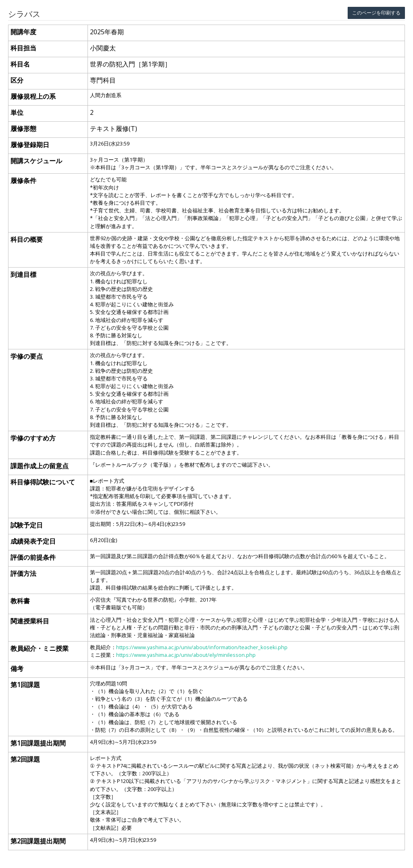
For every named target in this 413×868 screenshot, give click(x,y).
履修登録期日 (30, 145)
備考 (17, 669)
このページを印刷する (376, 13)
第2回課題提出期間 (38, 841)
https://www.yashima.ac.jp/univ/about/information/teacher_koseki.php (202, 647)
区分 (17, 80)
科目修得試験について (43, 482)
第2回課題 (25, 759)
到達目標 (23, 274)
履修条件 (23, 181)
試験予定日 (27, 525)
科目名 (20, 64)
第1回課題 (25, 685)
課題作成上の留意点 (40, 466)
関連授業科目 (30, 621)
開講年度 (23, 32)
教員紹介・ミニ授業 (40, 648)
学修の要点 (27, 356)
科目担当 (23, 48)
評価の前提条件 (33, 557)
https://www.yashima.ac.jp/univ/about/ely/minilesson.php (186, 655)
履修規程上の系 (33, 96)
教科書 (20, 601)
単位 (17, 112)
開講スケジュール (36, 161)
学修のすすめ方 (33, 438)
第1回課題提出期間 (38, 743)
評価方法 (23, 573)
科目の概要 (27, 239)
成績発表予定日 (33, 541)
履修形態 (23, 129)
